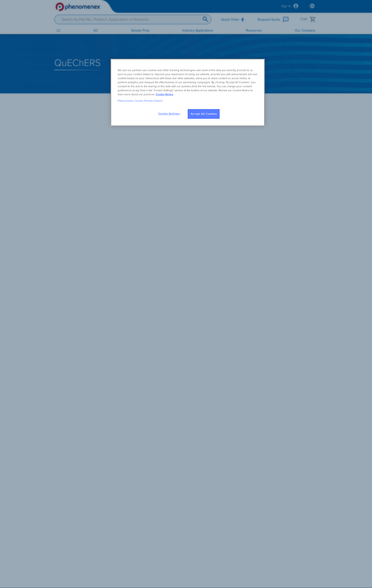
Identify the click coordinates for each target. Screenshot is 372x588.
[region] (188, 92)
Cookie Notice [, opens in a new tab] (164, 94)
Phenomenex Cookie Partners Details (140, 101)
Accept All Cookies (204, 114)
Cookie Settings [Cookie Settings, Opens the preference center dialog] (169, 114)
